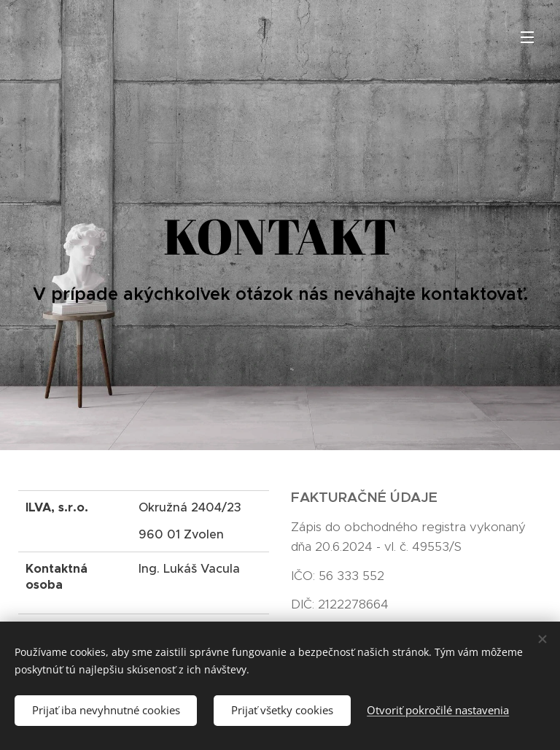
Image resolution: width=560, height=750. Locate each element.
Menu (527, 37)
